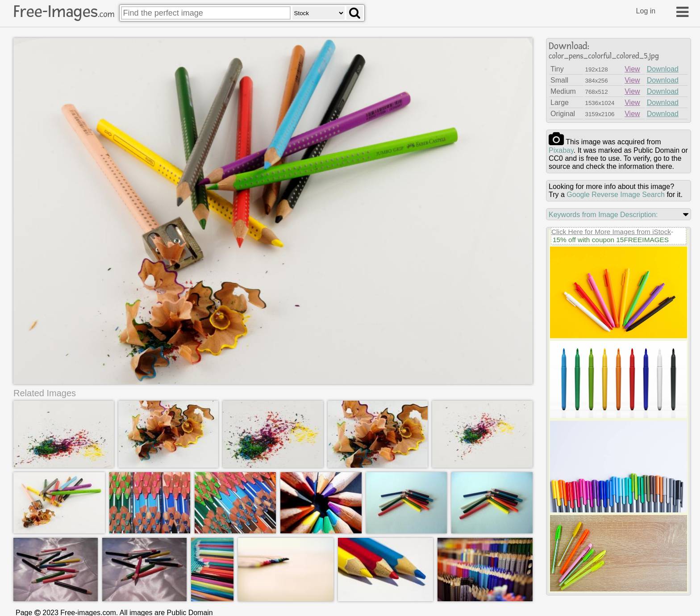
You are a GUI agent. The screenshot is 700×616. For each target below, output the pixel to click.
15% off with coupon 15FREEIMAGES (611, 240)
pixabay (561, 150)
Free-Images (64, 12)
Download (663, 69)
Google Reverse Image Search (616, 195)
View (632, 69)
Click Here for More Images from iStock (611, 232)
